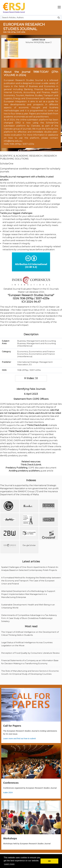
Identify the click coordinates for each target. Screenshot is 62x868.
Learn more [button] (9, 864)
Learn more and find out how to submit (19, 738)
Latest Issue (38, 40)
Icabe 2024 (8, 792)
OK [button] (49, 861)
